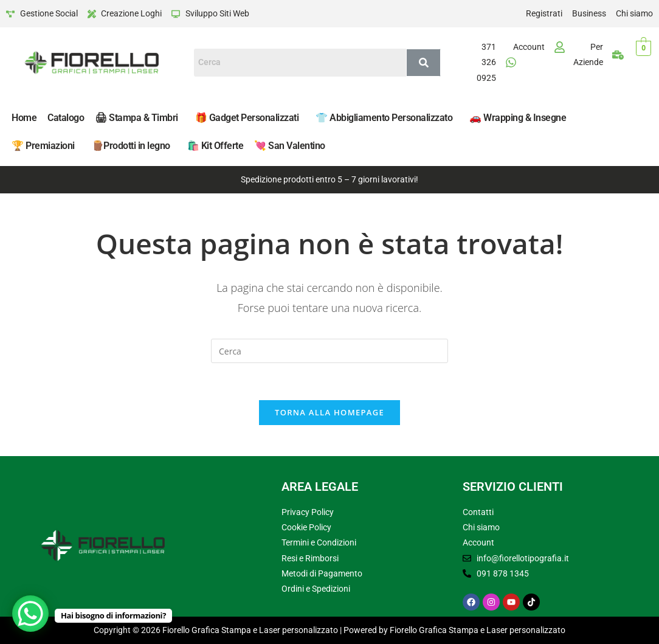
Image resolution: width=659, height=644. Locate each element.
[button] (140, 118)
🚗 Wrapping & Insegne (518, 118)
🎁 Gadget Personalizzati (247, 118)
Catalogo (66, 118)
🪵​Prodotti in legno (131, 146)
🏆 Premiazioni (43, 146)
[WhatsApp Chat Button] (30, 614)
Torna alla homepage (329, 412)
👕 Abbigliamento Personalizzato (384, 118)
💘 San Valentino (290, 146)
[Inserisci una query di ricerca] (329, 351)
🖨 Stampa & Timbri (136, 118)
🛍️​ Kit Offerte (216, 146)
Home (24, 118)
